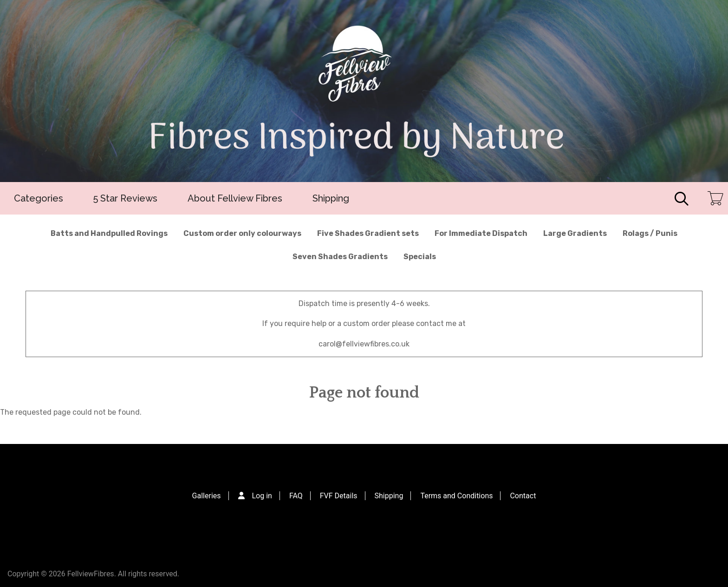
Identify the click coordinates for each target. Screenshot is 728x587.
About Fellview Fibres (235, 198)
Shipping (331, 198)
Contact (523, 496)
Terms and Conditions (456, 496)
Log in (262, 496)
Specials (420, 257)
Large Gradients (575, 233)
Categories (39, 198)
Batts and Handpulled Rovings (109, 233)
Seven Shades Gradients (340, 257)
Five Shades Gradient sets (368, 233)
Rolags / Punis (650, 233)
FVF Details (339, 496)
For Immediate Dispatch (481, 233)
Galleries (207, 496)
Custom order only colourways (242, 233)
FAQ (296, 496)
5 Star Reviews (125, 198)
